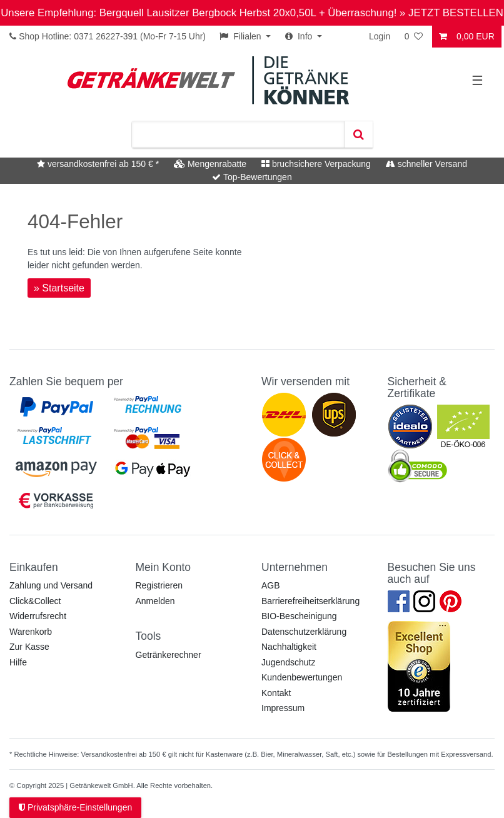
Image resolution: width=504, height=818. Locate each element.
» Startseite (59, 288)
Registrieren (159, 585)
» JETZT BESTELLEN (451, 13)
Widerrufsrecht (38, 616)
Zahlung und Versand (51, 585)
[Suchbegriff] (238, 134)
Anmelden (155, 601)
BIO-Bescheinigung (299, 616)
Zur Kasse (29, 647)
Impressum (283, 708)
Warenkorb (31, 632)
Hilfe (18, 662)
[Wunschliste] (415, 37)
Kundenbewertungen (302, 677)
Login (380, 36)
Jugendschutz (288, 662)
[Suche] (358, 134)
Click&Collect (35, 601)
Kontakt (276, 693)
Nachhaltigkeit (289, 647)
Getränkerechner (169, 655)
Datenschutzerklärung (304, 632)
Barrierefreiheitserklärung (310, 601)
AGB (271, 585)
